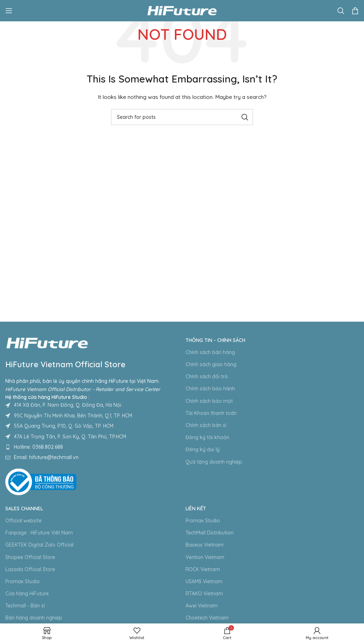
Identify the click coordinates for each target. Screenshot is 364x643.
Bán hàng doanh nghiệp (34, 618)
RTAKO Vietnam (204, 594)
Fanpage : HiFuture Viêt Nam (39, 533)
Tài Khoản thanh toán (211, 413)
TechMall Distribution (210, 533)
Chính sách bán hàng (210, 352)
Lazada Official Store (30, 569)
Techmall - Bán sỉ (25, 606)
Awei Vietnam (202, 606)
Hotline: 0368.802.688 (38, 447)
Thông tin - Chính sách (215, 340)
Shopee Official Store (30, 557)
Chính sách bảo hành (210, 389)
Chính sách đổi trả (207, 376)
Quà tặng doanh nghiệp (214, 462)
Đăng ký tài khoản (207, 437)
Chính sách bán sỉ (206, 425)
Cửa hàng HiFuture (27, 594)
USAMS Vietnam (204, 581)
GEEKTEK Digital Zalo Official (39, 545)
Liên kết (196, 508)
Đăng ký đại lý (203, 449)
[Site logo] (182, 10)
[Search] (341, 11)
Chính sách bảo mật (209, 401)
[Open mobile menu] (9, 11)
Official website (23, 521)
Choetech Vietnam (207, 618)
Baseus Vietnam (205, 545)
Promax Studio (23, 581)
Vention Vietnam (205, 557)
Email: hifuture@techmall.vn (46, 457)
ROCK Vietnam (203, 569)
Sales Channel (24, 508)
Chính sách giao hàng (211, 364)
